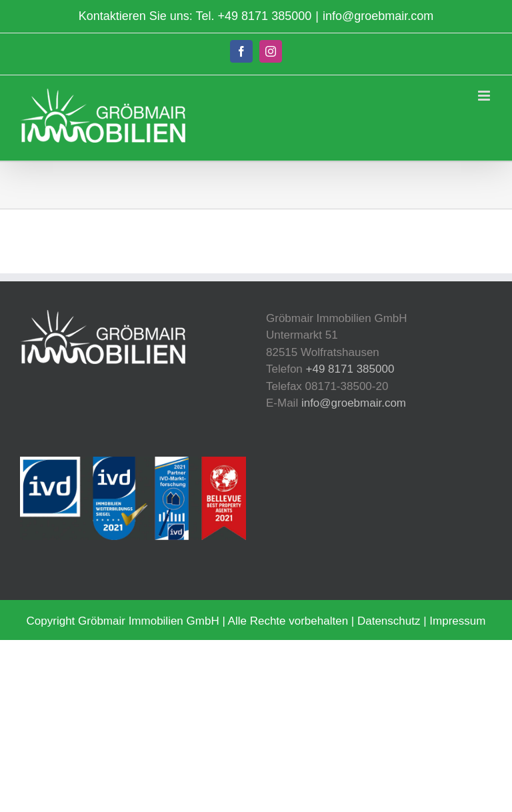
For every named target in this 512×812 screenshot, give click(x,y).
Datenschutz (389, 621)
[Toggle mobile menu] (485, 96)
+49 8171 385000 (265, 16)
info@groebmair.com (378, 16)
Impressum (457, 621)
